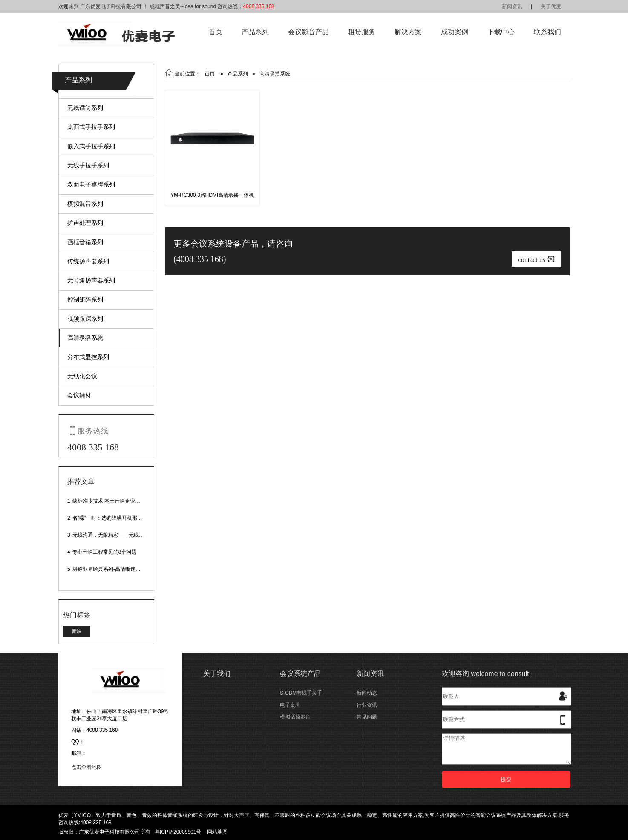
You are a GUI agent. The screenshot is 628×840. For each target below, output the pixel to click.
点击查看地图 (86, 767)
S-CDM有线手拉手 (301, 693)
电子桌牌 (290, 705)
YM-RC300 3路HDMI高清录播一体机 (212, 195)
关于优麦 (551, 6)
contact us (536, 259)
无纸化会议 (82, 376)
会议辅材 (79, 395)
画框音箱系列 (85, 242)
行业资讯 (367, 705)
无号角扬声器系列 (91, 280)
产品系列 (255, 32)
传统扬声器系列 (88, 261)
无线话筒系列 (85, 108)
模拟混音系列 (85, 204)
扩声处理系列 (85, 223)
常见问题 (367, 717)
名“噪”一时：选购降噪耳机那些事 (110, 518)
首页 (216, 32)
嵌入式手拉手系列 (91, 146)
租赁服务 (362, 32)
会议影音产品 (308, 32)
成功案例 (455, 32)
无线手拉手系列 (88, 165)
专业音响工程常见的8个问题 (105, 552)
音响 (77, 631)
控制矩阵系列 (85, 299)
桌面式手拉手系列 (91, 127)
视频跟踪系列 (85, 319)
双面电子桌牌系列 (91, 184)
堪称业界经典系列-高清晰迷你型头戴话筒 (119, 569)
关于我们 (217, 674)
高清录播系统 (85, 338)
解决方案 (408, 32)
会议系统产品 (300, 674)
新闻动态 (367, 693)
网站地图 (217, 832)
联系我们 (547, 32)
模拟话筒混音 (295, 717)
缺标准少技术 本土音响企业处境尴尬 (114, 501)
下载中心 (501, 32)
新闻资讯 (512, 6)
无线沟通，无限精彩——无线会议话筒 (116, 535)
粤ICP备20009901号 (178, 832)
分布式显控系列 (88, 357)
